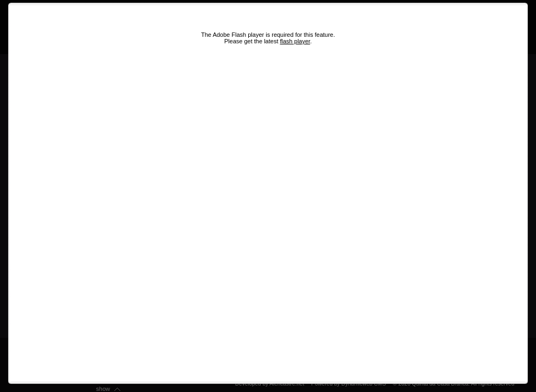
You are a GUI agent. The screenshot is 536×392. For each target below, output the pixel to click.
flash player (295, 41)
